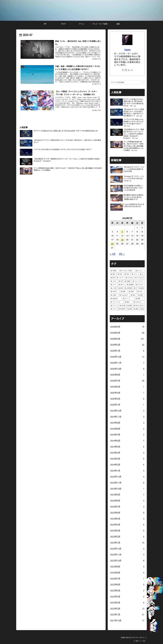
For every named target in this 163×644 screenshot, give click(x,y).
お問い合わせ (124, 638)
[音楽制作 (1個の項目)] (122, 309)
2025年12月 (127, 357)
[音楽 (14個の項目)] (127, 274)
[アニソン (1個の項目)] (114, 306)
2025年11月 (127, 363)
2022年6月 (127, 585)
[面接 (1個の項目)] (132, 292)
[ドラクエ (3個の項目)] (140, 285)
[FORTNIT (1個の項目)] (115, 292)
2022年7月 (127, 579)
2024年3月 (127, 459)
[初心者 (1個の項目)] (123, 306)
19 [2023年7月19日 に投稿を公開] (122, 240)
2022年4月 (127, 597)
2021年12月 (127, 621)
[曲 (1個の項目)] (142, 309)
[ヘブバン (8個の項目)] (120, 278)
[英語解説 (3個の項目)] (131, 285)
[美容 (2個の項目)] (121, 288)
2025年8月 (127, 375)
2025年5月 (127, 387)
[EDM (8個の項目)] (113, 278)
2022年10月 (127, 561)
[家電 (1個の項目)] (124, 292)
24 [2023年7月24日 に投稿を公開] (112, 244)
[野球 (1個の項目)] (128, 302)
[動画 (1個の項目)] (130, 309)
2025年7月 (127, 381)
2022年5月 (127, 591)
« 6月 (113, 254)
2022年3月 (127, 603)
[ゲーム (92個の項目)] (140, 271)
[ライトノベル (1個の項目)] (117, 302)
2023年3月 (127, 531)
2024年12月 (127, 411)
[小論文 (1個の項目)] (114, 295)
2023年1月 (127, 543)
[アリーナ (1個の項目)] (128, 299)
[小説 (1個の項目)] (141, 292)
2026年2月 (127, 345)
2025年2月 (127, 399)
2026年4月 (127, 333)
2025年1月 (127, 405)
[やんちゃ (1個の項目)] (139, 302)
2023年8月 (127, 501)
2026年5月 (127, 327)
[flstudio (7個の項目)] (130, 278)
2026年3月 (127, 339)
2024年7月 (127, 435)
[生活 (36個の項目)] (120, 274)
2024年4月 (127, 453)
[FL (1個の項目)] (136, 288)
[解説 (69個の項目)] (113, 274)
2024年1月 (127, 471)
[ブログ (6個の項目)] (114, 281)
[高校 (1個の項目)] (134, 295)
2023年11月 (127, 483)
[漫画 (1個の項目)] (140, 299)
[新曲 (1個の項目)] (141, 288)
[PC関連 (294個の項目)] (115, 271)
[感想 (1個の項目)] (130, 306)
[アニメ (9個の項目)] (135, 274)
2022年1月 (127, 615)
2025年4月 (127, 393)
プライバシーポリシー (138, 638)
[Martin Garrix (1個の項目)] (139, 306)
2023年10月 (127, 489)
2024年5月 (127, 447)
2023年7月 (127, 507)
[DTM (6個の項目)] (121, 281)
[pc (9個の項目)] (142, 274)
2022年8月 (127, 573)
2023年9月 (127, 495)
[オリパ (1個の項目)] (114, 309)
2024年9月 (127, 423)
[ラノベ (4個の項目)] (114, 285)
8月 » (122, 254)
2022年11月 (127, 555)
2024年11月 (127, 417)
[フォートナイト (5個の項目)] (138, 281)
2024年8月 (127, 429)
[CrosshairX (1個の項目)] (124, 295)
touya (127, 50)
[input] (127, 82)
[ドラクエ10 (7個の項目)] (140, 278)
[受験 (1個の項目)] (141, 295)
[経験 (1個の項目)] (136, 309)
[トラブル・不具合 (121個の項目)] (127, 271)
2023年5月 (127, 519)
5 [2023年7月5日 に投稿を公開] (122, 232)
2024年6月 (127, 441)
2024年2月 (127, 465)
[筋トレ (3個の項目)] (122, 285)
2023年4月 (127, 525)
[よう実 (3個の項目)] (114, 288)
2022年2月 (127, 609)
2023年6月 (127, 513)
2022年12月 (127, 549)
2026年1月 (127, 351)
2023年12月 (127, 477)
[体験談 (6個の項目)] (128, 281)
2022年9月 (127, 567)
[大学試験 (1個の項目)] (128, 288)
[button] (143, 82)
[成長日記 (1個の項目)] (116, 299)
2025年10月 (127, 369)
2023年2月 (127, 537)
